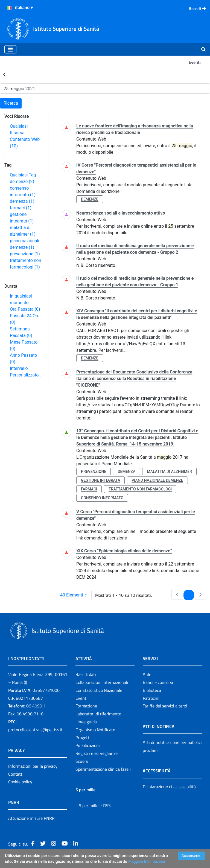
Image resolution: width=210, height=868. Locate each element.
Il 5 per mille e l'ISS (93, 806)
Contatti (16, 774)
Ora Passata (25, 309)
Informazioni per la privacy (33, 766)
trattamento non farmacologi (140, 489)
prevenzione (25, 254)
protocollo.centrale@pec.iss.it (35, 730)
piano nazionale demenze (157, 480)
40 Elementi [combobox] (76, 595)
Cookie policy (20, 782)
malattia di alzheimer (169, 472)
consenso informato (102, 498)
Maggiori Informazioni (147, 861)
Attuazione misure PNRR (31, 818)
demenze (22, 182)
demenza (22, 201)
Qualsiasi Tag (23, 175)
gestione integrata (100, 480)
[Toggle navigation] (10, 49)
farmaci (21, 208)
